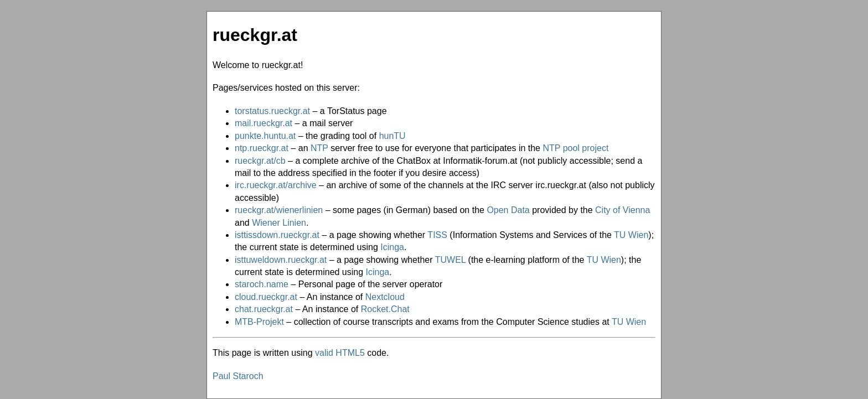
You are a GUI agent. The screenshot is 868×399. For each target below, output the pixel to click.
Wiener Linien (279, 223)
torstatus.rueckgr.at (272, 111)
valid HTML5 (340, 353)
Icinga (392, 247)
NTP (319, 148)
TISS (437, 235)
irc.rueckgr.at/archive (276, 185)
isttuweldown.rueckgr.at (281, 260)
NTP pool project (575, 148)
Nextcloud (385, 297)
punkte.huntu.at (265, 136)
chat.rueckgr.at (264, 309)
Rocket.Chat (385, 309)
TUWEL (450, 260)
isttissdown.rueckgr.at (277, 235)
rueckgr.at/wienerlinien (279, 210)
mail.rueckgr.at (263, 123)
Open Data (508, 210)
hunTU (392, 136)
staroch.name (262, 284)
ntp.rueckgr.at (262, 148)
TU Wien (631, 235)
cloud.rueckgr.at (266, 297)
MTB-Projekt (259, 322)
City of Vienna (622, 210)
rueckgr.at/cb (260, 161)
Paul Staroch (238, 376)
